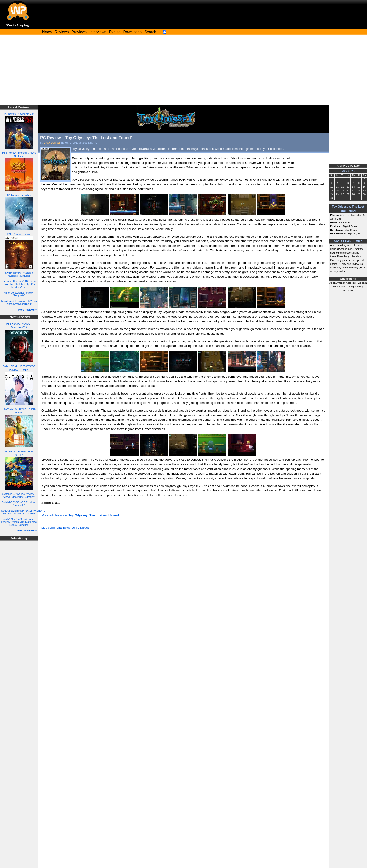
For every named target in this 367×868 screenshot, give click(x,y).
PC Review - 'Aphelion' (19, 195)
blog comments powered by (65, 528)
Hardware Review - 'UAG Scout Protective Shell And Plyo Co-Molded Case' (19, 284)
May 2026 (348, 171)
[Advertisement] (183, 70)
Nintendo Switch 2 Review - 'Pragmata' (19, 294)
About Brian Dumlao (348, 241)
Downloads (132, 32)
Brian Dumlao (52, 143)
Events (115, 32)
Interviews (98, 32)
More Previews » (27, 531)
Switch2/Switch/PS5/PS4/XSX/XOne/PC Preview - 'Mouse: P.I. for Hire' (23, 512)
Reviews (62, 32)
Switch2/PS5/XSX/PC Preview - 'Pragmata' (19, 504)
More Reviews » (28, 310)
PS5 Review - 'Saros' (19, 234)
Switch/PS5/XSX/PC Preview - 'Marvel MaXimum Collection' (19, 495)
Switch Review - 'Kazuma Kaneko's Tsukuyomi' (19, 274)
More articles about (80, 515)
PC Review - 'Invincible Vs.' (19, 114)
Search (150, 32)
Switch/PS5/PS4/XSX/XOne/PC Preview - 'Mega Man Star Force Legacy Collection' (19, 522)
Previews (79, 32)
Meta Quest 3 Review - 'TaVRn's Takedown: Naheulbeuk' (19, 303)
